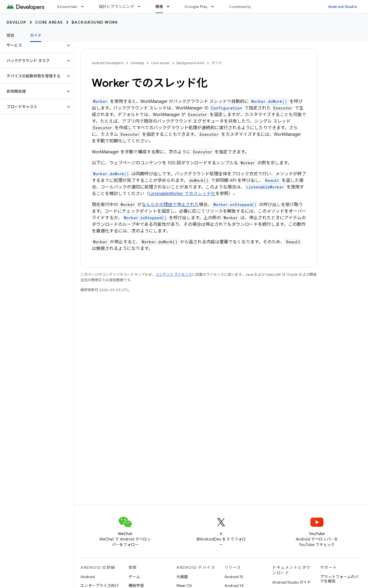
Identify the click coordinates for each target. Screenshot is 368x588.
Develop (16, 22)
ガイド (217, 63)
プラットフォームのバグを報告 (339, 579)
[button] (33, 45)
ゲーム (134, 577)
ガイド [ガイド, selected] (36, 35)
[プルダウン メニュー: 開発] (171, 7)
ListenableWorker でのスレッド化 (182, 194)
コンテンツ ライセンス (174, 275)
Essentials (67, 7)
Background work (95, 22)
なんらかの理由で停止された (170, 205)
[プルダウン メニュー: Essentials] (85, 7)
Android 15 (234, 577)
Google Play (196, 7)
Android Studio (343, 7)
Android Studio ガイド (292, 582)
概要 (11, 35)
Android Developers (108, 63)
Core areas (49, 22)
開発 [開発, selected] (159, 7)
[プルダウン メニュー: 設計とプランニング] (141, 7)
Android (88, 577)
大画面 (182, 577)
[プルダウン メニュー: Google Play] (215, 7)
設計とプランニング (116, 7)
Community (240, 7)
